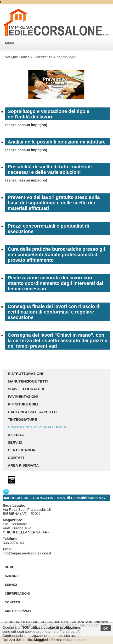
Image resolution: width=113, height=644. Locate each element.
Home (24, 57)
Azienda (16, 435)
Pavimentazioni (23, 397)
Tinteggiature (22, 419)
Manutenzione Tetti (28, 381)
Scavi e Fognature (27, 389)
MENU (10, 43)
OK (106, 628)
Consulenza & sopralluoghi (37, 427)
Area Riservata (23, 465)
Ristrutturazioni (25, 374)
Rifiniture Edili (23, 404)
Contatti (17, 458)
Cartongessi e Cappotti (32, 412)
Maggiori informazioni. (52, 640)
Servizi (15, 442)
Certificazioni (22, 450)
